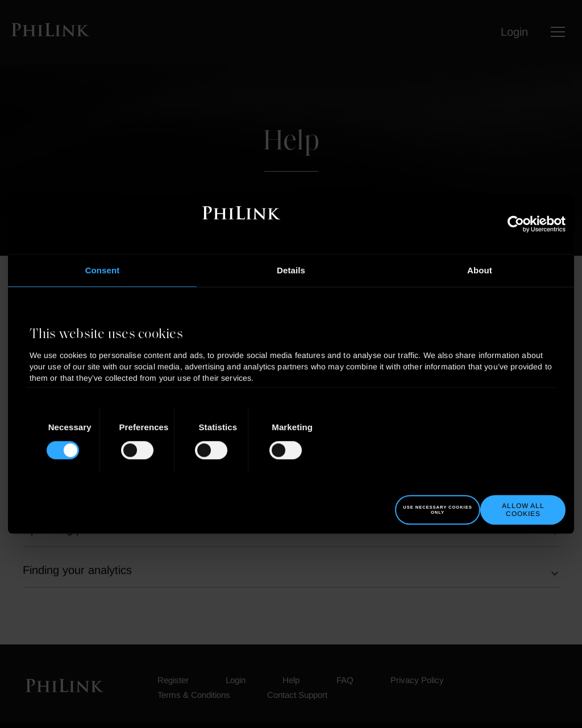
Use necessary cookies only (437, 510)
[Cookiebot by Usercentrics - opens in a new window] (516, 224)
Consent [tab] (103, 270)
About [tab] (480, 270)
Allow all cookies (523, 510)
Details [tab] (291, 270)
